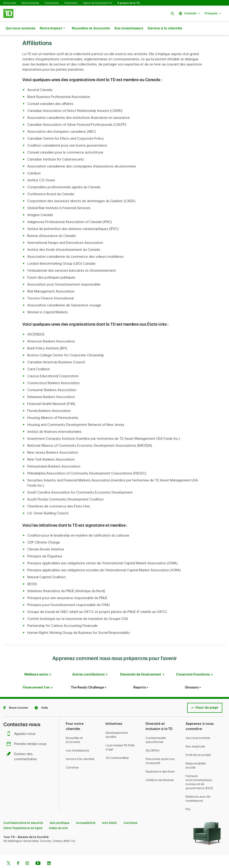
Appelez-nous (22, 723)
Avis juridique (59, 812)
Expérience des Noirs (160, 760)
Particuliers (10, 3)
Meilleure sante (36, 663)
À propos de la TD (129, 3)
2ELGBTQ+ (153, 739)
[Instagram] (27, 853)
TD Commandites (117, 747)
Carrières (72, 756)
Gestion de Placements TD (97, 3)
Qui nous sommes (20, 28)
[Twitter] (8, 853)
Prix (188, 798)
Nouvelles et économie (91, 28)
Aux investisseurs (129, 28)
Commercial (52, 3)
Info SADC (109, 812)
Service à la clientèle (165, 28)
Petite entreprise (30, 3)
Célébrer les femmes (160, 769)
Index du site (58, 817)
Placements (71, 3)
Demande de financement (141, 663)
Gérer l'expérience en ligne (23, 817)
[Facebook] (18, 853)
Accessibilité (86, 812)
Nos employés (195, 735)
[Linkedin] (49, 853)
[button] (172, 13)
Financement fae (36, 676)
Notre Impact (52, 28)
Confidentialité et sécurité (23, 812)
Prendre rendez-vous (28, 733)
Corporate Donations (193, 663)
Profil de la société (198, 744)
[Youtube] (38, 853)
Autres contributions (88, 663)
